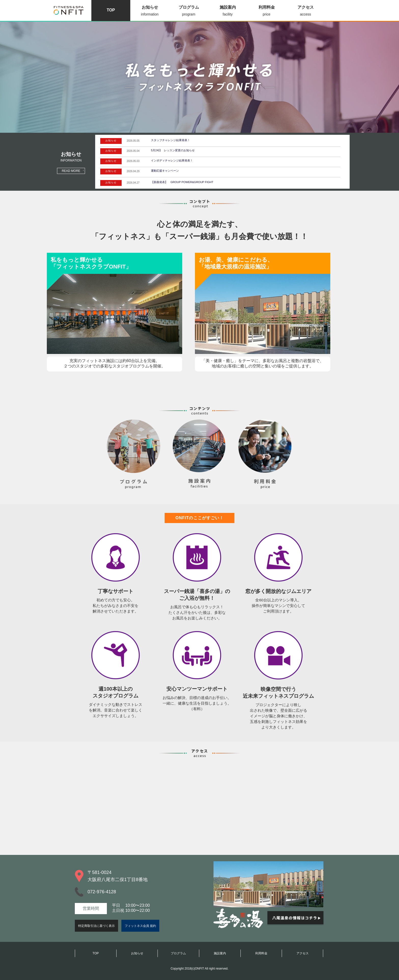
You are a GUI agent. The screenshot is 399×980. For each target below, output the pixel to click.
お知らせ (150, 11)
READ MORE (71, 171)
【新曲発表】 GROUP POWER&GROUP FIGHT (182, 182)
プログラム (189, 11)
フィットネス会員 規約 (140, 926)
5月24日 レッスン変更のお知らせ (173, 150)
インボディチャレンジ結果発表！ (172, 160)
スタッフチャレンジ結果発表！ (170, 140)
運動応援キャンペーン (165, 171)
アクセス (305, 11)
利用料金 (267, 11)
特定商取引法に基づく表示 (96, 926)
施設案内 (228, 11)
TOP (111, 10)
